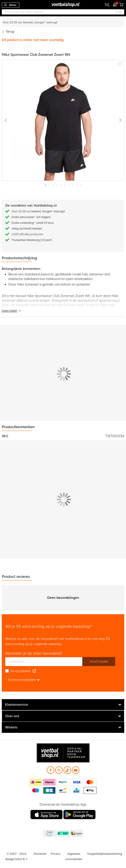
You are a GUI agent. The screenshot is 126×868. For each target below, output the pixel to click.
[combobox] (63, 12)
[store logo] (63, 5)
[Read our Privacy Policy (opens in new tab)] (34, 671)
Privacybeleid (20, 671)
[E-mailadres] (44, 662)
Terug (10, 32)
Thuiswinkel (77, 834)
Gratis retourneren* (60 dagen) (31, 217)
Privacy (56, 854)
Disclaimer (40, 854)
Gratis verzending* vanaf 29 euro (33, 223)
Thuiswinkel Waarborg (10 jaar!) (32, 240)
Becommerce (63, 834)
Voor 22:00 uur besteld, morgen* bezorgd (66, 22)
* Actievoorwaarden (23, 680)
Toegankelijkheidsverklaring (105, 854)
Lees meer (9, 311)
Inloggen (116, 4)
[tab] (63, 705)
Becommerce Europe (49, 834)
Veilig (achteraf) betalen (27, 229)
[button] (107, 5)
